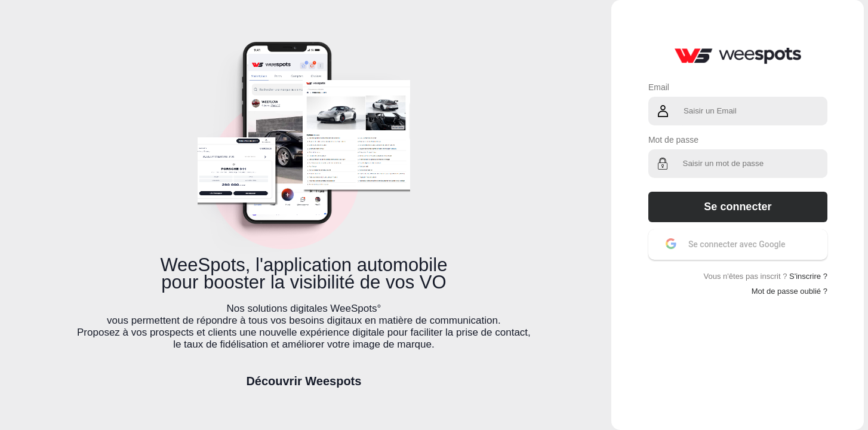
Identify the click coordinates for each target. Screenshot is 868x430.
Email (659, 87)
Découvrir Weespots (304, 381)
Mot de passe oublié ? (789, 291)
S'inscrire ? (808, 276)
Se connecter (738, 207)
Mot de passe (673, 140)
